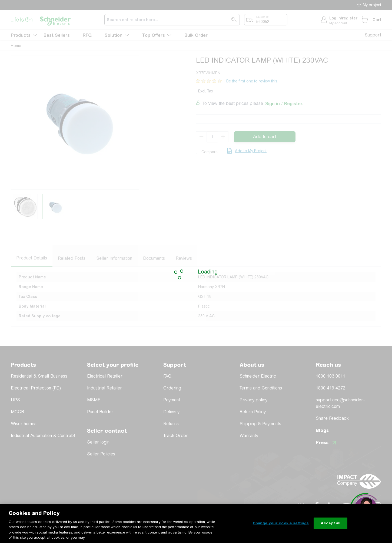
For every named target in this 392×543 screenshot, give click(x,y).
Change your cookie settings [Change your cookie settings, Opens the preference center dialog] (281, 523)
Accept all (330, 523)
